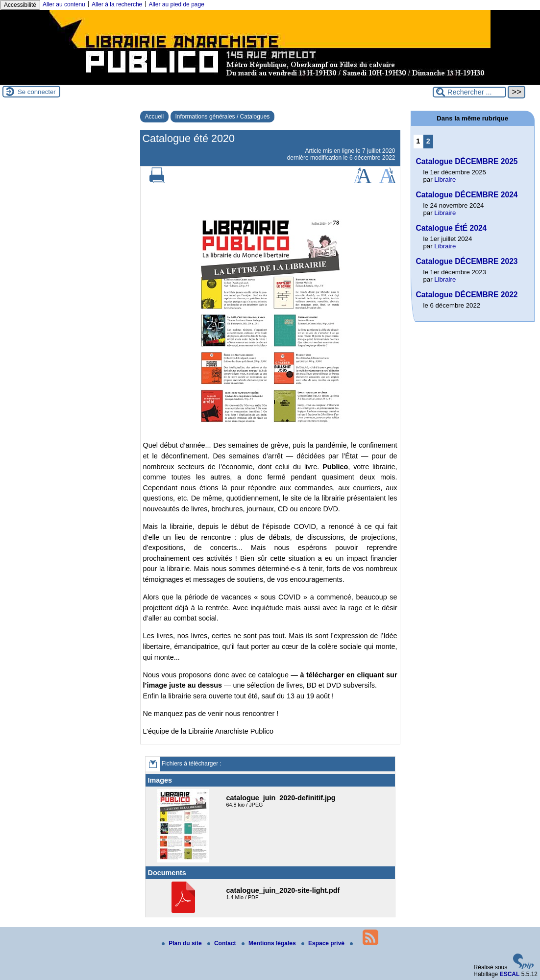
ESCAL (510, 974)
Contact (222, 943)
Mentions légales (270, 943)
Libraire (445, 179)
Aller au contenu (64, 4)
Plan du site (183, 943)
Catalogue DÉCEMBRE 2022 (467, 295)
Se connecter (37, 92)
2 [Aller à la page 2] (428, 141)
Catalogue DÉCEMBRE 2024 (467, 195)
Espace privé (324, 943)
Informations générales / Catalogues (223, 117)
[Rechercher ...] (469, 92)
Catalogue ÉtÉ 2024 (452, 228)
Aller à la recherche (117, 4)
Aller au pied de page (176, 4)
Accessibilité (20, 5)
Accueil (155, 117)
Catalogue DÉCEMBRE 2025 (467, 161)
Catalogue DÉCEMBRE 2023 (467, 261)
